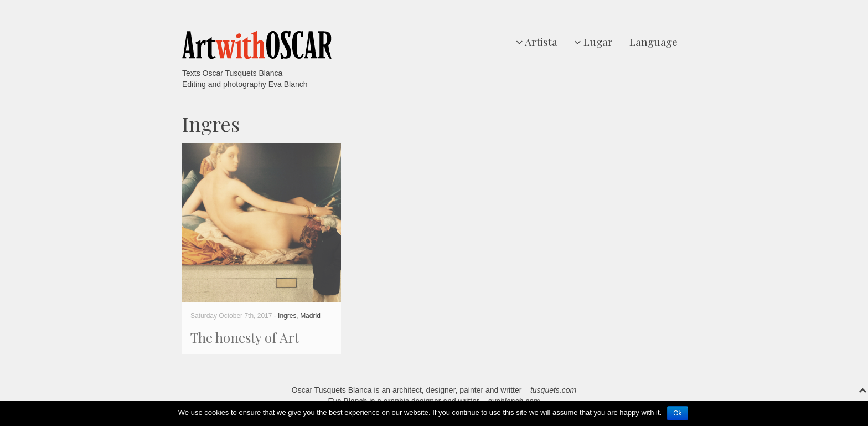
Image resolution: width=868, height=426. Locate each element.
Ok (677, 413)
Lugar (593, 42)
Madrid (310, 316)
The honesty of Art (245, 337)
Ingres (287, 316)
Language (653, 42)
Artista (537, 42)
